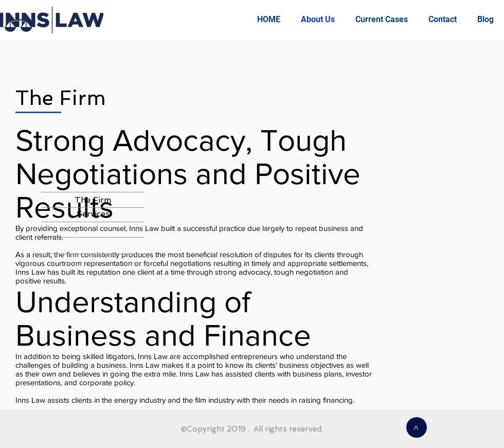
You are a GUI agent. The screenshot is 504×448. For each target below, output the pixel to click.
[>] (417, 427)
